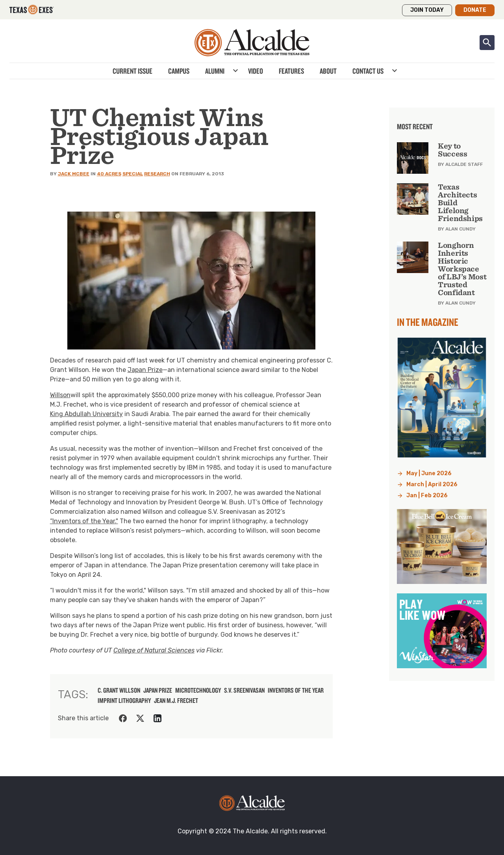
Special (133, 174)
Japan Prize (145, 370)
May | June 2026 (429, 473)
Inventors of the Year (296, 690)
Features (291, 71)
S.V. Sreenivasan (244, 690)
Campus (179, 71)
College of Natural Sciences (154, 650)
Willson (60, 395)
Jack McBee (74, 174)
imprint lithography (124, 701)
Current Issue (132, 71)
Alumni (215, 71)
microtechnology (198, 690)
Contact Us (368, 71)
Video (256, 71)
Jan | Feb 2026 (427, 495)
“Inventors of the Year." (84, 521)
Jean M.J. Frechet (176, 701)
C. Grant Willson (119, 690)
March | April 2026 (432, 484)
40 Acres (109, 174)
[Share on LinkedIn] (157, 718)
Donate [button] (475, 10)
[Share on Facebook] (123, 718)
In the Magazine (428, 322)
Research (157, 174)
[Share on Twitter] (140, 718)
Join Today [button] (427, 10)
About (328, 71)
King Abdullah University (86, 414)
